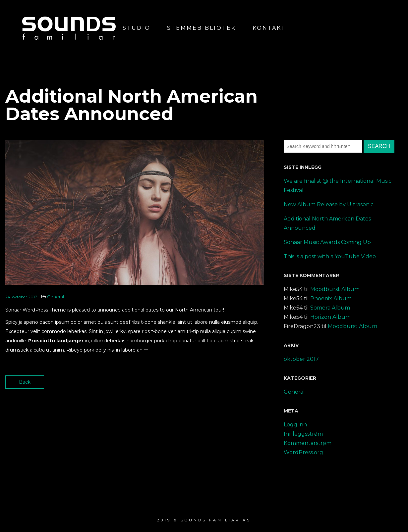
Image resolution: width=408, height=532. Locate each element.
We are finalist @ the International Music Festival (338, 186)
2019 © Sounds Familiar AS (204, 520)
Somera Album (330, 308)
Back (25, 382)
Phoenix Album (331, 298)
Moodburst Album (335, 289)
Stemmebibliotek (202, 28)
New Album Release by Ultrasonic (329, 204)
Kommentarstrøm (308, 443)
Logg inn (295, 425)
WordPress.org (303, 452)
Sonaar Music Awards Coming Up (327, 242)
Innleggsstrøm (303, 434)
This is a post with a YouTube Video (330, 256)
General (56, 297)
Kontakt (269, 28)
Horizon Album (330, 317)
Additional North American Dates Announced (327, 223)
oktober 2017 (301, 359)
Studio (137, 28)
